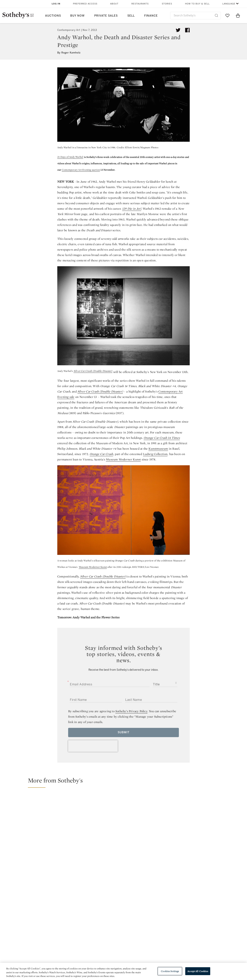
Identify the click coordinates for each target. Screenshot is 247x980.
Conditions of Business (166, 947)
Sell (131, 16)
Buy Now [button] (77, 16)
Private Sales (106, 16)
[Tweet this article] (178, 30)
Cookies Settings (170, 971)
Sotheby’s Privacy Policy (131, 711)
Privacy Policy (115, 940)
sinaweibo (216, 909)
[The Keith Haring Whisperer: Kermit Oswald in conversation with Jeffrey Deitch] (214, 807)
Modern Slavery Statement (168, 954)
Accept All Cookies (198, 971)
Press (109, 933)
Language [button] (229, 4)
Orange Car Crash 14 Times (162, 438)
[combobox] (196, 16)
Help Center (70, 933)
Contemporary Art (69, 30)
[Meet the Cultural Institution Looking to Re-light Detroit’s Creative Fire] (63, 829)
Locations (69, 940)
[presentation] (93, 746)
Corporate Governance (122, 947)
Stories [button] (167, 4)
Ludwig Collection (155, 454)
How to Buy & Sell (197, 4)
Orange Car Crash (101, 454)
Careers (111, 954)
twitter (72, 909)
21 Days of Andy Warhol (70, 157)
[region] (123, 971)
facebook (106, 909)
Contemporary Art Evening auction (81, 170)
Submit (124, 732)
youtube (179, 909)
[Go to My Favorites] (227, 15)
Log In (56, 4)
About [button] (114, 4)
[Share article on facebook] (187, 30)
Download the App (75, 947)
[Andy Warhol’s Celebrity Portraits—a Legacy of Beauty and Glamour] (214, 857)
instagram (141, 909)
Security (155, 933)
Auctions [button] (53, 16)
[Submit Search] (216, 15)
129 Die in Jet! (132, 209)
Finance (151, 16)
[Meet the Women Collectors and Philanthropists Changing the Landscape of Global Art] (154, 828)
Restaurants (140, 4)
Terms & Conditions (163, 940)
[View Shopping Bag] (238, 15)
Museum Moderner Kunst (123, 459)
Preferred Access (85, 4)
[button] (126, 782)
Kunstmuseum (158, 449)
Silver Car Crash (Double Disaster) (93, 371)
